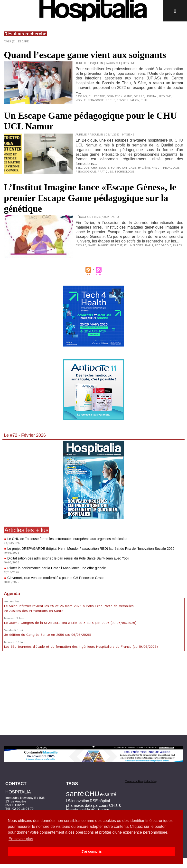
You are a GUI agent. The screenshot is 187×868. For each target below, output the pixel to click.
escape (100, 96)
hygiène (165, 96)
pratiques (105, 172)
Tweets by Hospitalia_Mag (141, 781)
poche (110, 100)
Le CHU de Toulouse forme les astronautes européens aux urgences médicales (67, 539)
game (128, 96)
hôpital (152, 96)
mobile (81, 100)
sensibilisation (128, 100)
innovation (80, 801)
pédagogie (96, 100)
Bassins (81, 96)
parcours (101, 805)
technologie (125, 172)
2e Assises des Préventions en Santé (34, 611)
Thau (145, 100)
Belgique (82, 168)
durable (84, 810)
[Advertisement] (93, 694)
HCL (94, 810)
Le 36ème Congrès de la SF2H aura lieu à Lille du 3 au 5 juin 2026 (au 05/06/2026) (70, 623)
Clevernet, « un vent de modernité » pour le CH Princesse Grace (56, 578)
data (89, 805)
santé (75, 794)
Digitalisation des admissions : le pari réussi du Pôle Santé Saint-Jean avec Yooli (68, 558)
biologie (72, 810)
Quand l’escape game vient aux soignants (85, 55)
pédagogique (86, 172)
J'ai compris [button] (91, 851)
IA (68, 800)
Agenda (12, 594)
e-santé (108, 794)
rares (177, 246)
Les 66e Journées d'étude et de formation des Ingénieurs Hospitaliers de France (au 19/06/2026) (81, 647)
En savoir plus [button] (21, 839)
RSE (94, 801)
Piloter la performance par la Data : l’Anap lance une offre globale (57, 568)
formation (115, 96)
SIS (118, 806)
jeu (126, 246)
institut (116, 246)
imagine (103, 246)
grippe (139, 96)
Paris (149, 246)
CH (91, 96)
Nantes (103, 810)
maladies (137, 246)
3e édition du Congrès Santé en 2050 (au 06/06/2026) (48, 635)
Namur (157, 168)
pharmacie (75, 805)
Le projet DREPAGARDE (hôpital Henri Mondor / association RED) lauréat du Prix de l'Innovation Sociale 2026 (91, 549)
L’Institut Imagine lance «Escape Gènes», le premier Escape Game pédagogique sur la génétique (90, 198)
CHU (94, 168)
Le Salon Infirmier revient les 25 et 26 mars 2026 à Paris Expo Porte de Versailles (69, 606)
